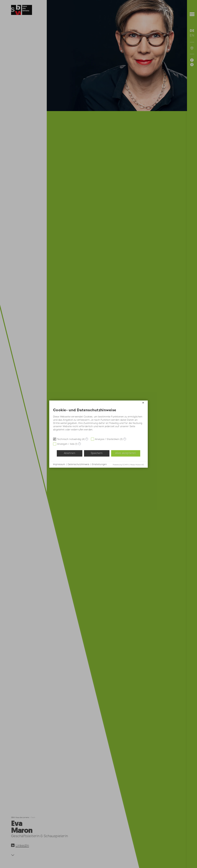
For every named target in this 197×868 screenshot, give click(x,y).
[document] (98, 420)
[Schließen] (143, 403)
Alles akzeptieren (126, 453)
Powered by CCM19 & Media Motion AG (128, 465)
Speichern (97, 453)
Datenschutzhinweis (79, 464)
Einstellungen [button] (99, 464)
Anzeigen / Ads (66, 444)
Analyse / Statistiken (107, 439)
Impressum (59, 464)
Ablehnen (70, 453)
